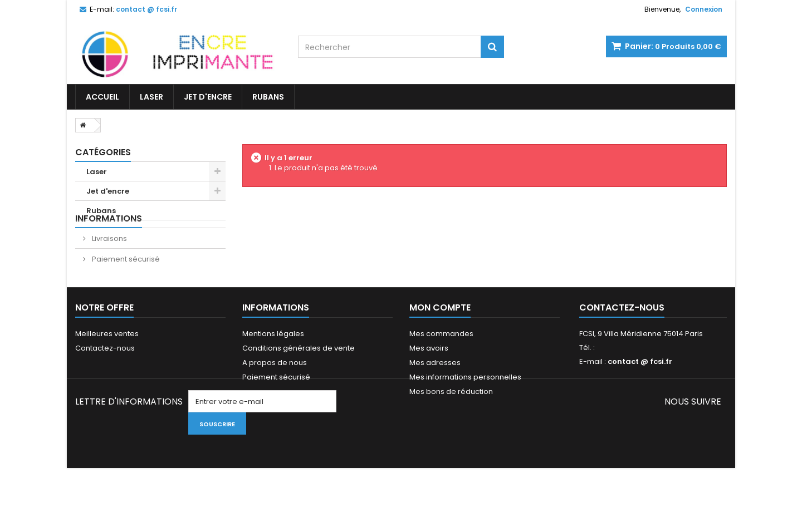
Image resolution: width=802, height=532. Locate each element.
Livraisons (109, 260)
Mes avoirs (429, 384)
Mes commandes (441, 370)
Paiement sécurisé (125, 280)
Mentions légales (273, 370)
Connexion (704, 9)
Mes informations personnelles (465, 413)
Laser (151, 97)
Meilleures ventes (107, 370)
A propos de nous (275, 399)
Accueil (102, 97)
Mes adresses (435, 399)
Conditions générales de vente (299, 384)
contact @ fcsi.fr (640, 398)
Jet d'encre (208, 97)
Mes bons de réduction (451, 428)
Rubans (268, 97)
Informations (109, 240)
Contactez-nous (105, 384)
